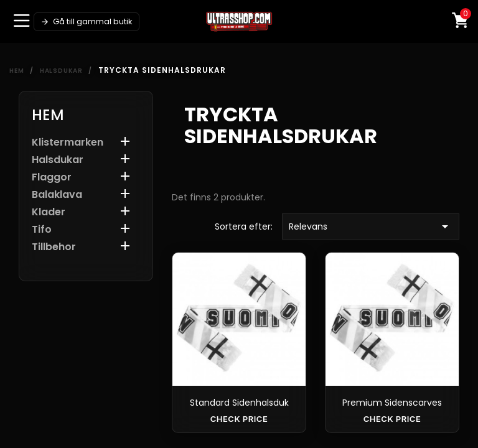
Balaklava (57, 195)
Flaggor (52, 178)
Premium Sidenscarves (392, 403)
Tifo (42, 230)
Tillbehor (54, 247)
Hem (48, 115)
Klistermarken (68, 143)
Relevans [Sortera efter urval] (371, 226)
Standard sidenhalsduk (239, 403)
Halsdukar (58, 160)
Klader (49, 212)
